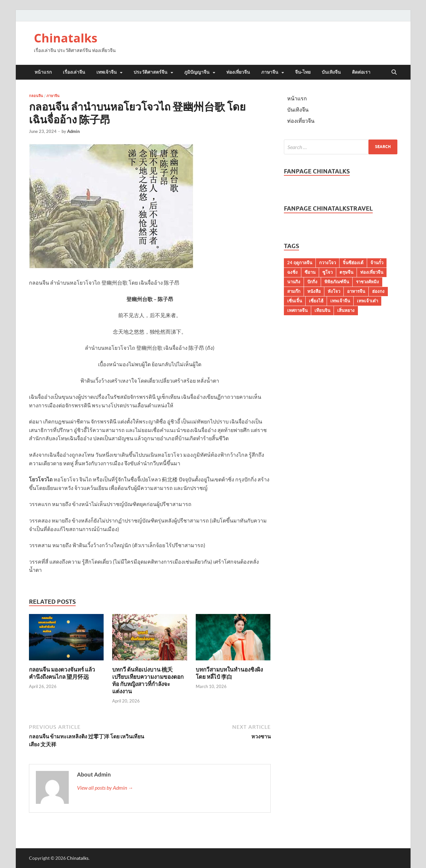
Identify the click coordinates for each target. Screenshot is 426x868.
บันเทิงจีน (331, 72)
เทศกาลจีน (297, 310)
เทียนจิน (322, 310)
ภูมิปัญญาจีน (197, 72)
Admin (73, 131)
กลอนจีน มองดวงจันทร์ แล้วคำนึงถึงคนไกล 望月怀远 (62, 673)
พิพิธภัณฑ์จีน (337, 282)
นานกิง (294, 282)
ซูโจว (327, 272)
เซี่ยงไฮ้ (316, 301)
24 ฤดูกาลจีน (300, 263)
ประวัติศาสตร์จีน (150, 72)
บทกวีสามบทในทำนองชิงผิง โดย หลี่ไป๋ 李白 (229, 673)
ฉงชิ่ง (292, 272)
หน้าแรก (43, 72)
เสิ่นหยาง (346, 310)
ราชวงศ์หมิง (367, 282)
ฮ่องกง (378, 291)
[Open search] (394, 72)
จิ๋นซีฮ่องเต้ (353, 263)
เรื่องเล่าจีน (74, 72)
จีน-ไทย (303, 72)
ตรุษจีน (346, 272)
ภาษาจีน (270, 72)
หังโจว (334, 291)
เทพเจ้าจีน (107, 72)
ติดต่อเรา (361, 72)
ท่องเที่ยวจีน (238, 72)
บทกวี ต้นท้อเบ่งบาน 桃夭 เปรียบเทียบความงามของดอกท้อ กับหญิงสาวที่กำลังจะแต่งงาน (148, 680)
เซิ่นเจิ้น (295, 301)
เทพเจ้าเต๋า (367, 301)
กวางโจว (327, 263)
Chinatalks (66, 38)
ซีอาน (310, 272)
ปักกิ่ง (312, 282)
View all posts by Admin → (105, 788)
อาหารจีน (356, 291)
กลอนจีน (36, 96)
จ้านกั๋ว (377, 263)
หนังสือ (314, 291)
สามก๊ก (294, 291)
